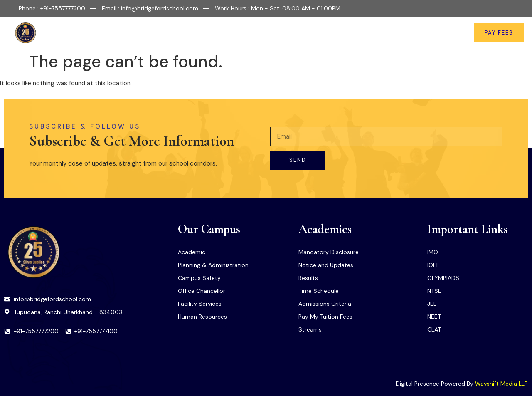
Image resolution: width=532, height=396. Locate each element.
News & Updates (392, 33)
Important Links (328, 33)
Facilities (221, 33)
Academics (266, 33)
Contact (440, 33)
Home (150, 33)
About (183, 33)
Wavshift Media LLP (501, 384)
